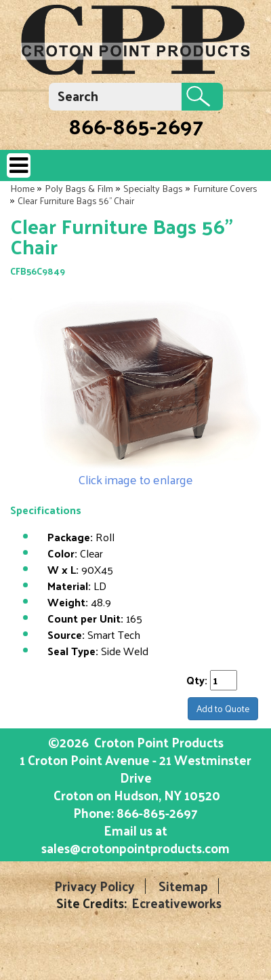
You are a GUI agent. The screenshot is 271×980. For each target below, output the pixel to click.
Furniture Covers (225, 188)
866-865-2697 (136, 125)
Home (22, 188)
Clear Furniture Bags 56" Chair (76, 200)
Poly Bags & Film (79, 188)
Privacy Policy (95, 886)
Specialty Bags (153, 188)
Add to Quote (223, 708)
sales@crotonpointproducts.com (135, 848)
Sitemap (183, 886)
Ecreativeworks (176, 903)
